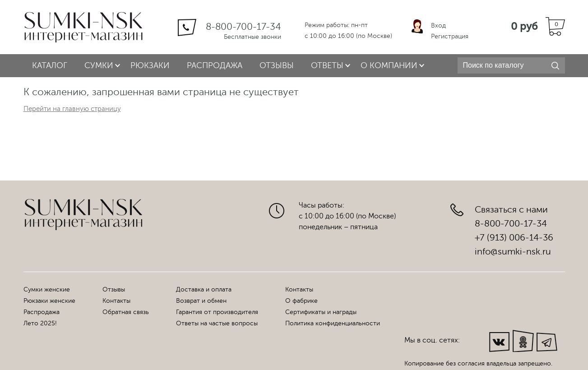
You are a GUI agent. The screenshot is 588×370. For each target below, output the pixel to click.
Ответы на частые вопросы (217, 323)
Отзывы (277, 65)
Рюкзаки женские (49, 301)
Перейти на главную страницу (72, 109)
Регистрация (450, 36)
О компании (389, 65)
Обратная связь (126, 312)
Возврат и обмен (201, 301)
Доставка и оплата (204, 289)
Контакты (116, 301)
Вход (438, 25)
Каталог (50, 65)
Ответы (327, 65)
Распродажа (215, 65)
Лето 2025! (40, 323)
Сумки (99, 65)
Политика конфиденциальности (333, 323)
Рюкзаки (150, 65)
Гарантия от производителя (217, 312)
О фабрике (301, 301)
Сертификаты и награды (321, 312)
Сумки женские (47, 289)
